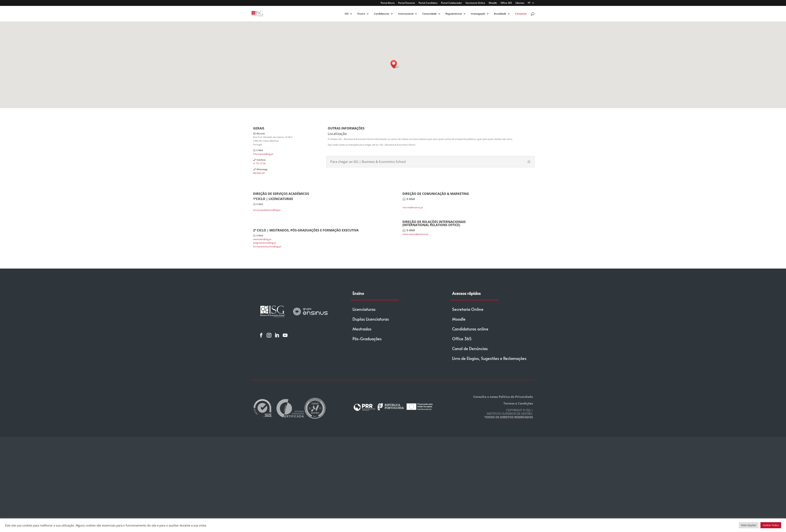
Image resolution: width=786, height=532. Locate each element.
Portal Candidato (428, 3)
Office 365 (506, 3)
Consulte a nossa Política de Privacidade (503, 397)
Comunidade (429, 14)
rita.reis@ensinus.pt (413, 207)
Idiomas (520, 3)
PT (529, 3)
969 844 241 (259, 173)
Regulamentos (454, 14)
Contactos (521, 14)
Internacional (406, 14)
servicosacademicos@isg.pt (267, 210)
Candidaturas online (470, 329)
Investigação (478, 14)
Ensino (361, 14)
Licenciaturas (364, 309)
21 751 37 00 (259, 163)
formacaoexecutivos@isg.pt (267, 246)
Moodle (493, 3)
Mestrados (362, 329)
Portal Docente (407, 3)
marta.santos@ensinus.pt (415, 234)
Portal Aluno (388, 3)
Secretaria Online (475, 3)
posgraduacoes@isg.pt (265, 243)
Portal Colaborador (451, 3)
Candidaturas (382, 14)
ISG (347, 14)
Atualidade (500, 14)
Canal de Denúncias (470, 349)
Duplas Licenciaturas (371, 319)
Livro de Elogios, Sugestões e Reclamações (489, 358)
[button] (395, 64)
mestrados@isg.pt (262, 239)
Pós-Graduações (367, 339)
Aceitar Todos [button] (771, 525)
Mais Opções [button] (749, 525)
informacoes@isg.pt (263, 154)
